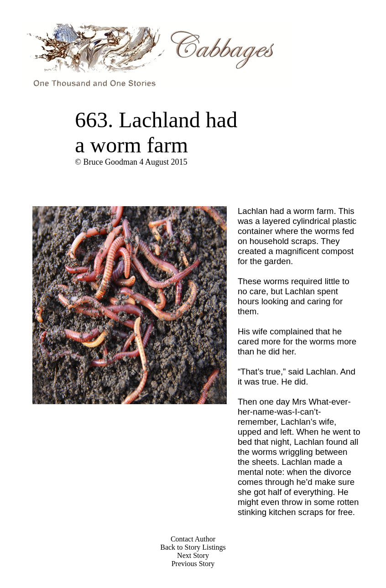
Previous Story (193, 564)
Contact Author (193, 539)
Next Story (193, 555)
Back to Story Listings (193, 547)
